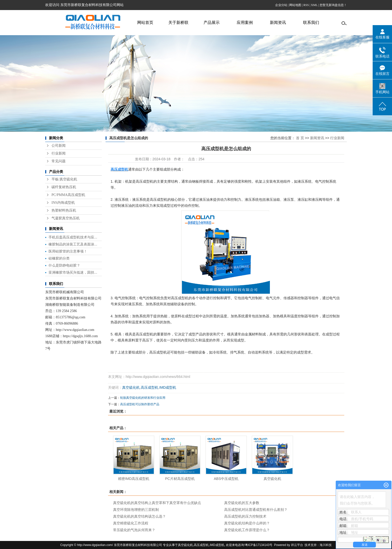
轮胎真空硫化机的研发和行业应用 (143, 398)
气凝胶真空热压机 (66, 218)
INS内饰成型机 (63, 203)
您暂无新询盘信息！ (333, 5)
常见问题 (59, 161)
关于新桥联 (178, 22)
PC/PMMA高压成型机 (68, 195)
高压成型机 (150, 387)
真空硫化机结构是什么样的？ (247, 523)
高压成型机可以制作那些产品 (140, 404)
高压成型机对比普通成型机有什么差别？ (256, 510)
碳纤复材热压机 (64, 187)
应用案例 (245, 22)
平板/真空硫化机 (64, 179)
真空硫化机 (131, 387)
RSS (306, 5)
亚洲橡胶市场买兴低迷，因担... (73, 272)
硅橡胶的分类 (59, 258)
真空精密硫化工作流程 (131, 523)
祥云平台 (297, 545)
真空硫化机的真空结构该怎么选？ (139, 516)
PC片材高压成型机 (180, 479)
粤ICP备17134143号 (259, 545)
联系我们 (311, 22)
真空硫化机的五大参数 (242, 503)
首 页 (300, 138)
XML (314, 5)
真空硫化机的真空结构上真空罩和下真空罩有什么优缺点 (157, 503)
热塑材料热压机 (64, 210)
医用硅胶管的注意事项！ (68, 251)
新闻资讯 (278, 22)
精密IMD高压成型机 (134, 479)
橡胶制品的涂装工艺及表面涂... (73, 244)
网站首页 (145, 22)
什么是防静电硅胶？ (64, 265)
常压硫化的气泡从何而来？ (134, 530)
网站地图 (295, 5)
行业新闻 (59, 153)
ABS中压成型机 (226, 479)
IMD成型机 (168, 387)
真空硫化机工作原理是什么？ (247, 530)
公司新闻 (59, 146)
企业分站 (281, 5)
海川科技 (326, 545)
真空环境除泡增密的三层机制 (136, 510)
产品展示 (212, 22)
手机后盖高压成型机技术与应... (73, 237)
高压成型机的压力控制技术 (245, 516)
